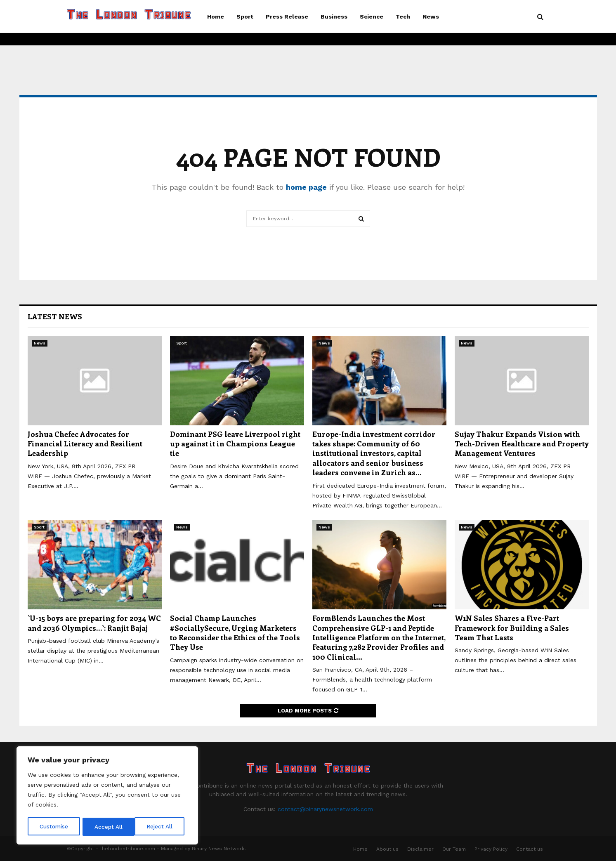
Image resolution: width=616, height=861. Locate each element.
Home (216, 17)
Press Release (287, 17)
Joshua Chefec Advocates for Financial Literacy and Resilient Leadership (85, 444)
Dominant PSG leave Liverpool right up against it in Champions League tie (235, 444)
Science (372, 17)
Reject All (108, 827)
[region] (107, 796)
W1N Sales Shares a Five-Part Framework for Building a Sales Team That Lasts (512, 628)
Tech (403, 17)
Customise (54, 827)
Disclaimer (420, 849)
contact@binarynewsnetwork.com (325, 809)
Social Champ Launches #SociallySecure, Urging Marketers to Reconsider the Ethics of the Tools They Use (235, 632)
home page (306, 187)
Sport (245, 17)
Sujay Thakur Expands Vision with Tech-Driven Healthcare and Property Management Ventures (522, 444)
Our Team (454, 849)
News (431, 17)
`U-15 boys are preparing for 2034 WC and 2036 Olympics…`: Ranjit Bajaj (94, 623)
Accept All (161, 827)
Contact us (530, 849)
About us (387, 849)
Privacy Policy (491, 849)
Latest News (55, 316)
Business (334, 17)
